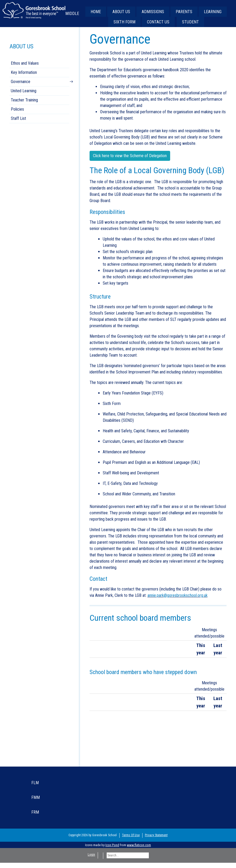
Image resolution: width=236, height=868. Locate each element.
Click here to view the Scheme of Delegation (130, 156)
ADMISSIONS (153, 12)
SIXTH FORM (124, 22)
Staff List (18, 118)
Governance (21, 82)
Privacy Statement (156, 835)
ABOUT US (121, 12)
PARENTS (184, 12)
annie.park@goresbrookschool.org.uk (178, 595)
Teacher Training (24, 100)
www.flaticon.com (139, 845)
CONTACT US (158, 22)
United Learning (24, 91)
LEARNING (213, 12)
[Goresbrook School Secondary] (34, 10)
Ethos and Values (25, 63)
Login (91, 855)
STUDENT (190, 22)
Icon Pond (112, 845)
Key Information (24, 72)
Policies (17, 109)
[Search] (128, 855)
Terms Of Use (131, 835)
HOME (96, 12)
